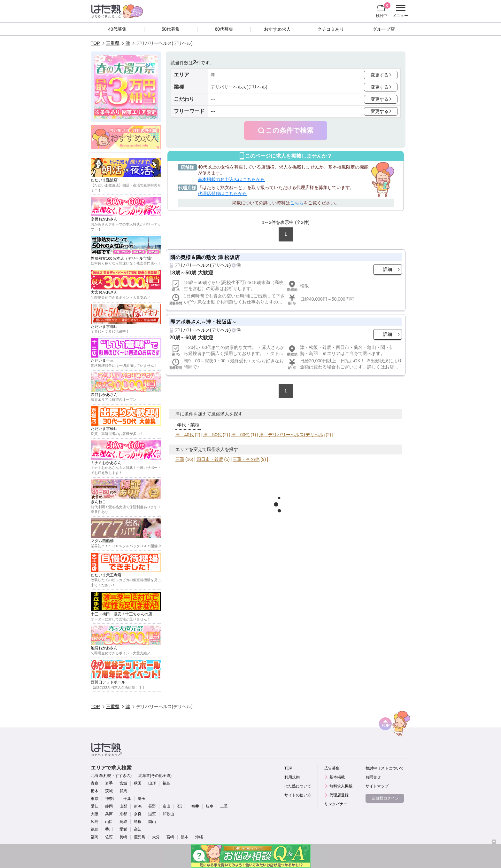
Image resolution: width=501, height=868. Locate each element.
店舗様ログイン (385, 798)
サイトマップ (377, 786)
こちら (297, 203)
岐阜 (210, 806)
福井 (195, 806)
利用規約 (292, 777)
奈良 (138, 814)
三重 (180, 459)
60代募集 (224, 29)
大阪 (95, 814)
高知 (138, 829)
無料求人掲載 (341, 786)
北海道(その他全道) (155, 776)
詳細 (388, 269)
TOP (95, 43)
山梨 (123, 806)
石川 (181, 806)
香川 (109, 829)
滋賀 (152, 814)
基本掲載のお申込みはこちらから (231, 179)
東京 (95, 799)
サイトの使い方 (298, 795)
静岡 (109, 806)
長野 (152, 806)
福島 (166, 783)
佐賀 (109, 837)
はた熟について (298, 786)
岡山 (152, 822)
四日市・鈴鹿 (210, 459)
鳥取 (123, 822)
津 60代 (241, 435)
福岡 (95, 837)
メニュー (400, 11)
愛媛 (123, 829)
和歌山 (168, 814)
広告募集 (332, 768)
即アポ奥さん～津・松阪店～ (204, 322)
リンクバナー (336, 804)
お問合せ (373, 777)
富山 (166, 806)
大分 (156, 837)
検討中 (383, 10)
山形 (152, 783)
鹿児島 (140, 837)
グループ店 (384, 29)
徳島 (95, 829)
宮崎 (170, 837)
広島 (95, 822)
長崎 (123, 837)
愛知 (95, 806)
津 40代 (185, 435)
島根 (138, 822)
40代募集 (118, 29)
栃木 (95, 791)
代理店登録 (339, 795)
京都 (123, 814)
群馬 (123, 791)
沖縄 (199, 837)
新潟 (138, 806)
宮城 (123, 783)
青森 (95, 783)
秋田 (138, 783)
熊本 (185, 837)
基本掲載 (337, 777)
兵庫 (109, 814)
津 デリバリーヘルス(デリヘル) (292, 435)
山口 (109, 822)
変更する (380, 75)
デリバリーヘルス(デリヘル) (202, 265)
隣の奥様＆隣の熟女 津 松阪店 (205, 257)
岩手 (109, 783)
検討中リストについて (385, 768)
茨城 (109, 791)
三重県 (113, 43)
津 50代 (212, 435)
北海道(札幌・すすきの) (111, 776)
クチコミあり (331, 29)
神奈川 (111, 799)
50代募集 (171, 29)
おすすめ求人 (277, 29)
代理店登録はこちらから (222, 193)
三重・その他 (246, 459)
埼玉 (142, 799)
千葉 (127, 799)
